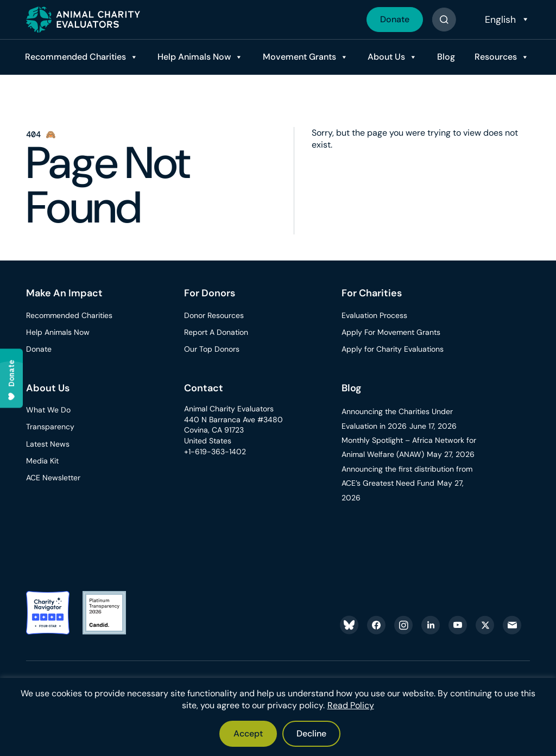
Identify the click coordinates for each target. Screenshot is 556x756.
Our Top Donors (212, 349)
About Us (386, 57)
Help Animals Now (194, 57)
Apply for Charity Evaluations (393, 349)
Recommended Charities (75, 57)
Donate (395, 19)
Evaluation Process (374, 315)
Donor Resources (214, 315)
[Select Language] (506, 20)
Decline (311, 733)
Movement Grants (299, 57)
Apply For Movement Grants (391, 332)
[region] (278, 717)
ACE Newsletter (53, 478)
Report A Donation (216, 332)
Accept (248, 733)
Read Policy (351, 705)
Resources (496, 57)
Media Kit (42, 461)
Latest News (48, 444)
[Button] (444, 20)
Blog (446, 57)
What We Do (48, 410)
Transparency (50, 427)
